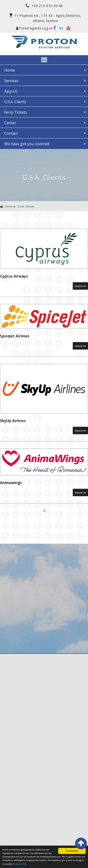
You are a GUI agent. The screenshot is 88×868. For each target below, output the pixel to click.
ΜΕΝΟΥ (44, 60)
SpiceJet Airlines (15, 336)
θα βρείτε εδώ (20, 864)
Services (11, 81)
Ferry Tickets (16, 112)
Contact (11, 133)
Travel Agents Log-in (35, 28)
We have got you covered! (27, 144)
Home (10, 70)
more (80, 286)
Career (10, 123)
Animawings (11, 483)
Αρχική (11, 91)
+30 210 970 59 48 (44, 6)
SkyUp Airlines (13, 421)
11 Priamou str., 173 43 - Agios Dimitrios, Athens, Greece (45, 18)
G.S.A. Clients (15, 102)
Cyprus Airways (14, 276)
